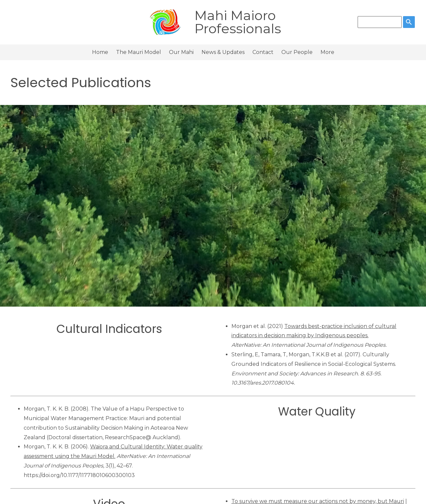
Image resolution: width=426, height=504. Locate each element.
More (327, 52)
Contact (263, 52)
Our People (297, 52)
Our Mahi (181, 52)
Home (100, 52)
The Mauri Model (139, 52)
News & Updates (223, 52)
